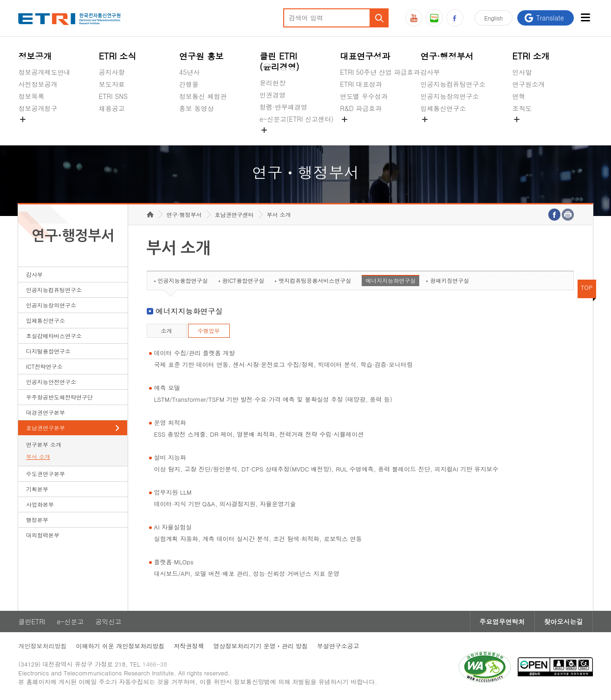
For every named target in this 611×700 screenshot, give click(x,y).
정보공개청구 (38, 108)
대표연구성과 (365, 56)
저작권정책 (189, 646)
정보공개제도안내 (44, 72)
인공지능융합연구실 (183, 280)
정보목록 (31, 96)
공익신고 (273, 141)
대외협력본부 (43, 535)
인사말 (522, 72)
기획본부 (37, 489)
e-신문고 (70, 621)
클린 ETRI (279, 61)
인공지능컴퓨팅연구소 (453, 84)
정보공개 (35, 56)
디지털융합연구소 (48, 351)
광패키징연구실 (449, 280)
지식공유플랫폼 (363, 130)
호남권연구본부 (45, 428)
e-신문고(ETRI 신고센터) (296, 119)
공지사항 (112, 72)
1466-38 (155, 664)
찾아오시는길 (564, 621)
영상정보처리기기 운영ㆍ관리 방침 (260, 646)
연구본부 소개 (44, 444)
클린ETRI (32, 621)
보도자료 (112, 84)
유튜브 (414, 18)
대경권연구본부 (45, 412)
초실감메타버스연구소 (453, 130)
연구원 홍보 (201, 56)
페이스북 (455, 18)
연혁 (519, 96)
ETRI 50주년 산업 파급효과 (380, 72)
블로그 (434, 18)
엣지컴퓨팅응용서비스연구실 (315, 280)
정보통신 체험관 (203, 96)
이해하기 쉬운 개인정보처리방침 (120, 646)
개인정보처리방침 (42, 646)
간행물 (189, 84)
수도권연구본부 (45, 474)
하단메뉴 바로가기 (0, 0)
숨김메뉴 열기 (23, 119)
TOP (587, 287)
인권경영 (273, 95)
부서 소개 (38, 456)
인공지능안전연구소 (51, 382)
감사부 (430, 72)
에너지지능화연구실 (390, 280)
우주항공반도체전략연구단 (59, 397)
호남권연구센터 (234, 214)
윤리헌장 (273, 83)
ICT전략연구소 (44, 366)
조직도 (522, 108)
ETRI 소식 (118, 56)
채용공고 (112, 108)
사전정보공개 (38, 84)
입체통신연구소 (443, 108)
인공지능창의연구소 (449, 96)
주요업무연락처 (502, 621)
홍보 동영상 (197, 108)
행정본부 (37, 520)
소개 (167, 330)
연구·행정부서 (447, 56)
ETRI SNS (113, 96)
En (494, 18)
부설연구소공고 (338, 646)
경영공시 (31, 130)
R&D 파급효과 (361, 108)
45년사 (189, 72)
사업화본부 (40, 504)
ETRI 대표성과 (361, 84)
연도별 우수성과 (364, 96)
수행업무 (209, 330)
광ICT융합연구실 (244, 280)
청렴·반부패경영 (283, 107)
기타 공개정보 (533, 130)
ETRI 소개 (531, 56)
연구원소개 (528, 84)
